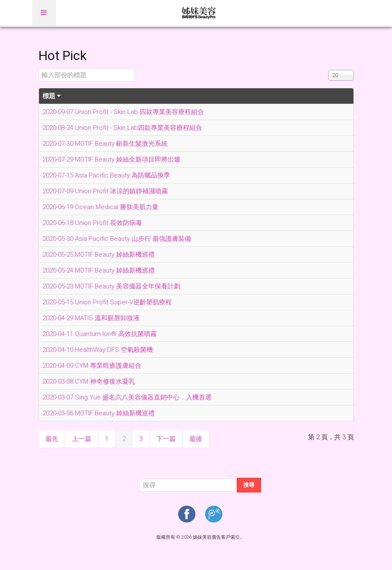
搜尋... (140, 478)
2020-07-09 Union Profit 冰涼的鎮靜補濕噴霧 (105, 191)
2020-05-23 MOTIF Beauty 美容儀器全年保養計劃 (111, 286)
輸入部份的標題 (39, 69)
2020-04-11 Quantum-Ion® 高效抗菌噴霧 (100, 334)
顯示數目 (328, 69)
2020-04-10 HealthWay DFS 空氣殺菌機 (98, 350)
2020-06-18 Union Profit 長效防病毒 (92, 223)
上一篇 (82, 439)
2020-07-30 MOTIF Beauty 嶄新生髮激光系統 (105, 144)
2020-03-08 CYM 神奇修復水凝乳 (89, 381)
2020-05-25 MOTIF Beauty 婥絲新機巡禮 (99, 255)
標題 (52, 96)
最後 (196, 439)
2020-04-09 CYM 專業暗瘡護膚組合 (92, 366)
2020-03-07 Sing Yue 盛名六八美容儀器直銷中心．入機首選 (127, 397)
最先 (52, 439)
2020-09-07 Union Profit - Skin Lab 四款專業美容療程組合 (123, 112)
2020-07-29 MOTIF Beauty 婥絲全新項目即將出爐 (111, 159)
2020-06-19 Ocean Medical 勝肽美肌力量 (100, 207)
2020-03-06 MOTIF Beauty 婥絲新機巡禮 (99, 413)
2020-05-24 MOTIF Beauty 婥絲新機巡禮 (99, 270)
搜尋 (249, 485)
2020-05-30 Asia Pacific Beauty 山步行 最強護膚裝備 (117, 239)
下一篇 (166, 439)
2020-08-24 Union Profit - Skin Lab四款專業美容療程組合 (122, 128)
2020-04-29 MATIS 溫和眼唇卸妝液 (91, 318)
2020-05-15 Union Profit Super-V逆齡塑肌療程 (107, 302)
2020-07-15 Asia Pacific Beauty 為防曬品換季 (106, 175)
